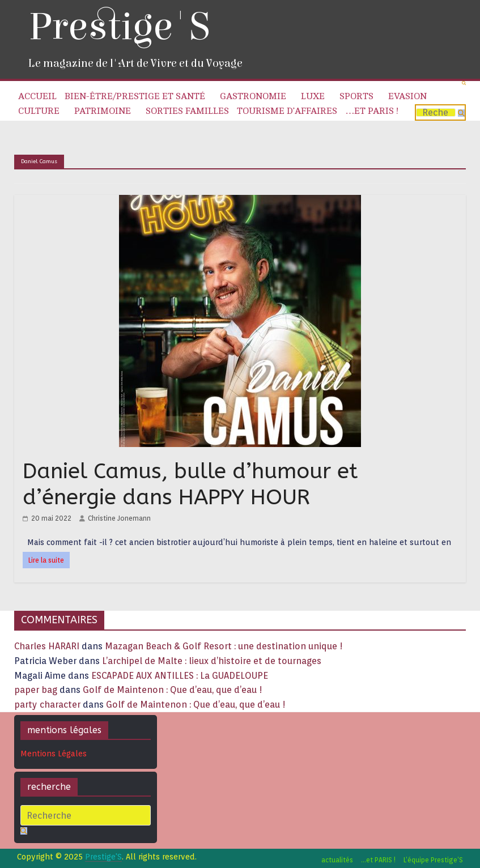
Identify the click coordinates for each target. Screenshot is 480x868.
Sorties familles (187, 111)
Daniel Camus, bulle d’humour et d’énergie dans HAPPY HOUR (190, 484)
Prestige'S (119, 27)
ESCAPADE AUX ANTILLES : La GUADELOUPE (180, 676)
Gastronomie (253, 96)
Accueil (37, 96)
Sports (356, 96)
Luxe (313, 96)
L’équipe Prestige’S (433, 860)
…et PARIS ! (372, 111)
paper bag (36, 690)
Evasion (407, 96)
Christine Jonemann (119, 518)
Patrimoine (103, 111)
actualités (337, 860)
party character (47, 705)
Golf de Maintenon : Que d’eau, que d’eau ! (173, 690)
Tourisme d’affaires (287, 111)
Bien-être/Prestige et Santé (135, 96)
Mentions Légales (54, 754)
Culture (39, 111)
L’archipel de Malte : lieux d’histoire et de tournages (213, 661)
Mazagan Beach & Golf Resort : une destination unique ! (224, 646)
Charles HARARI (47, 646)
